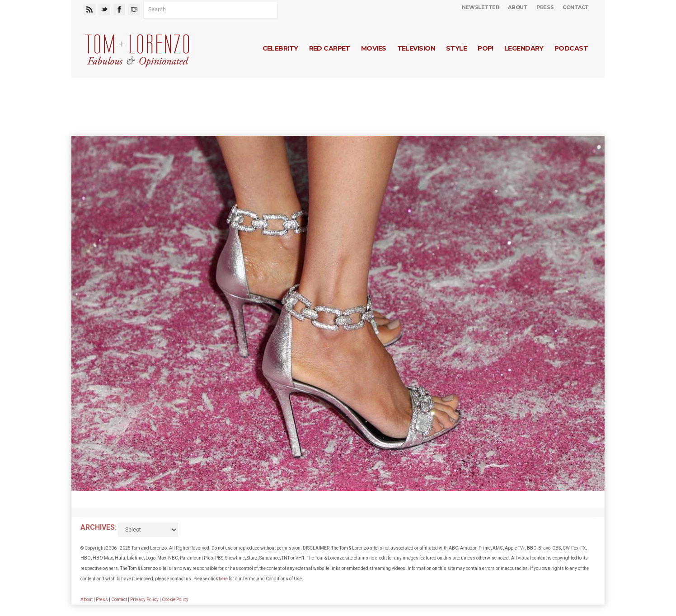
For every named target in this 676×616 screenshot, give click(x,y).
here (223, 579)
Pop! (486, 48)
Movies (374, 48)
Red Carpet (330, 48)
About (518, 7)
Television (416, 48)
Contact (576, 7)
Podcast (571, 48)
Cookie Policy (175, 600)
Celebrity (280, 48)
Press (545, 7)
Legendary (524, 48)
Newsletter (481, 7)
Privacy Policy (144, 600)
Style (456, 48)
